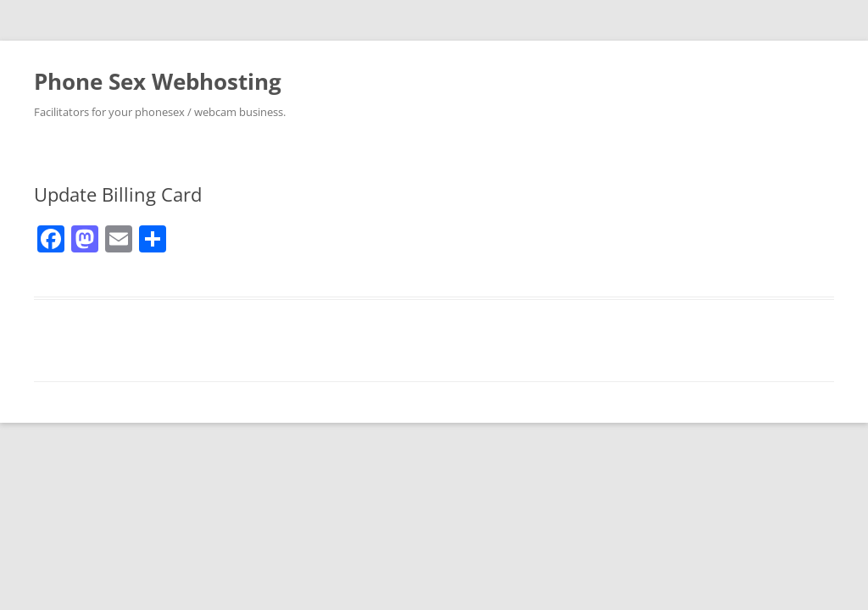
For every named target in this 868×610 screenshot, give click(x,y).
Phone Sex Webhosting (158, 81)
